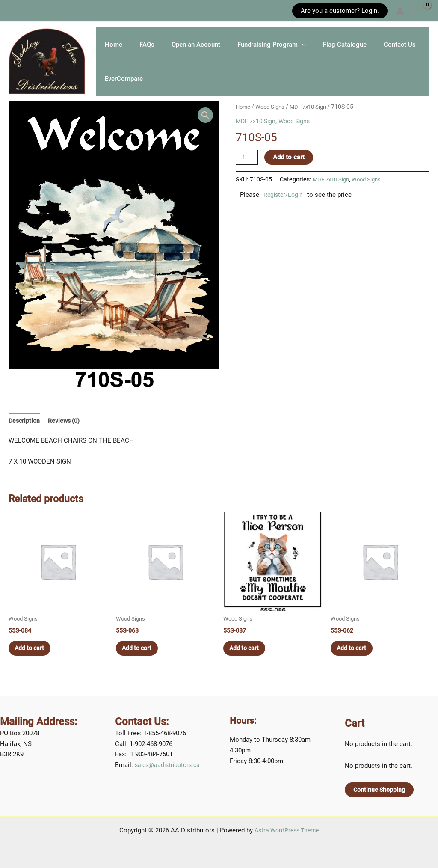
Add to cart (290, 168)
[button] (12, 11)
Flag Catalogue (383, 45)
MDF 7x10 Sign (313, 117)
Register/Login (284, 206)
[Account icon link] (400, 11)
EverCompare (186, 88)
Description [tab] (25, 432)
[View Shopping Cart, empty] (421, 11)
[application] (332, 45)
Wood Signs (272, 117)
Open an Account (217, 45)
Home (118, 45)
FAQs (160, 45)
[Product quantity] (247, 168)
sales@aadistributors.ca (169, 765)
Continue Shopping (380, 790)
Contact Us (125, 88)
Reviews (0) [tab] (66, 432)
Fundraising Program (302, 45)
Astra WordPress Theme (287, 831)
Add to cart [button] (33, 661)
